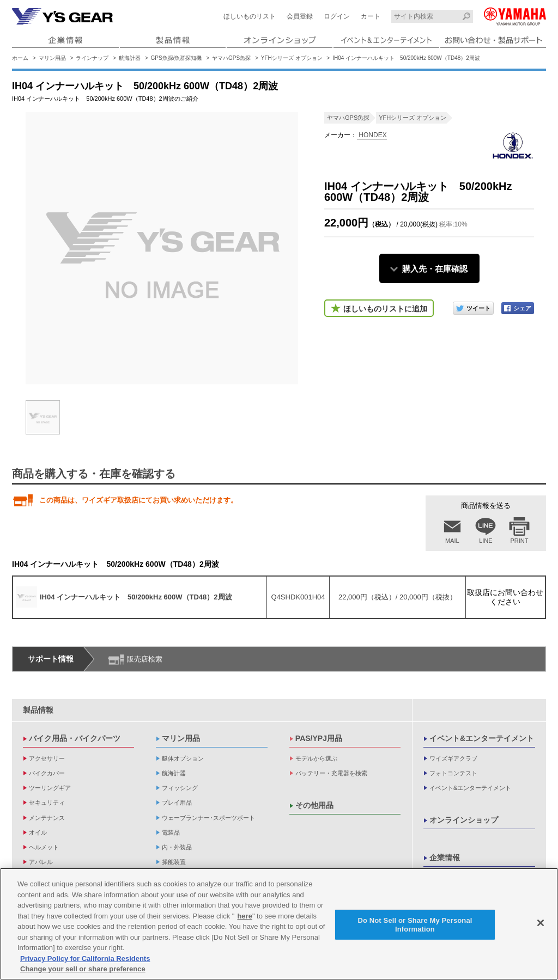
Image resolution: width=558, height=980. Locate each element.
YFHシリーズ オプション (292, 58)
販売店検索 (145, 659)
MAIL (452, 541)
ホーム (20, 58)
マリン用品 (52, 58)
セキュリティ (47, 803)
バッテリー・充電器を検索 (331, 773)
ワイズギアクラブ (453, 758)
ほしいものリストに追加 (385, 309)
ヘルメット (44, 847)
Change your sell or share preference (83, 970)
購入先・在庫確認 (435, 269)
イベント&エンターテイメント (482, 738)
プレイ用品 (177, 803)
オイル (38, 832)
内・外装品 (177, 847)
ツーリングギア (50, 788)
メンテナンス (47, 818)
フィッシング (180, 788)
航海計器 (130, 58)
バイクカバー (47, 773)
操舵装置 (174, 862)
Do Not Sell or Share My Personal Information (415, 925)
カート (371, 16)
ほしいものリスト (250, 16)
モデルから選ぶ (316, 758)
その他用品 (314, 805)
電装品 (171, 832)
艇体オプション (183, 758)
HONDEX (372, 135)
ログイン (337, 16)
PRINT (520, 541)
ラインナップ (92, 58)
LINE (486, 541)
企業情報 (445, 857)
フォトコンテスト (453, 773)
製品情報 (38, 710)
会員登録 (300, 16)
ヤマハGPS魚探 (231, 58)
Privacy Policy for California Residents (85, 959)
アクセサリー (47, 758)
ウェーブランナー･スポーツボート (208, 818)
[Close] (541, 923)
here (244, 917)
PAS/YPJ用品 (319, 738)
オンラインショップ (464, 820)
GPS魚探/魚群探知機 (177, 58)
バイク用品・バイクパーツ (75, 738)
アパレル (41, 862)
